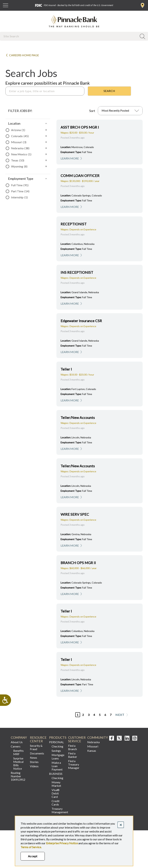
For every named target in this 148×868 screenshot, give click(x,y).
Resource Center (38, 739)
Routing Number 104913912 (18, 776)
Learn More (70, 158)
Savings (56, 751)
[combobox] (69, 36)
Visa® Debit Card (56, 793)
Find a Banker (73, 755)
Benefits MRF (18, 752)
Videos (34, 766)
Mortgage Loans (58, 757)
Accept (33, 856)
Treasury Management (59, 810)
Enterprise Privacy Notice (62, 843)
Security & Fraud (36, 747)
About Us (17, 742)
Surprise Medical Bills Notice (18, 763)
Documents (37, 753)
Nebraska (93, 742)
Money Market (56, 784)
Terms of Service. (31, 847)
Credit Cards (56, 803)
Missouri (93, 746)
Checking (57, 746)
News (34, 758)
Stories (34, 762)
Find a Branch (143, 5)
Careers (16, 746)
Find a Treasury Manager (74, 764)
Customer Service (76, 739)
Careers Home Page (24, 55)
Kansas (92, 751)
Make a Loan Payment (57, 766)
